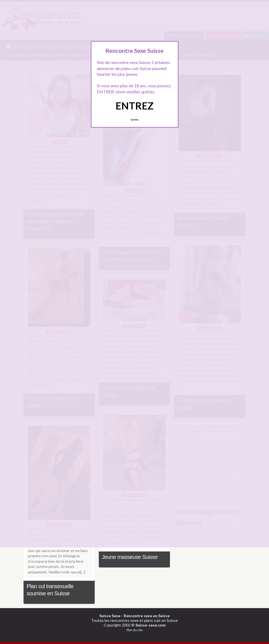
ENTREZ (134, 106)
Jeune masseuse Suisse (130, 557)
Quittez (134, 120)
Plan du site (135, 630)
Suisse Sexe (110, 616)
